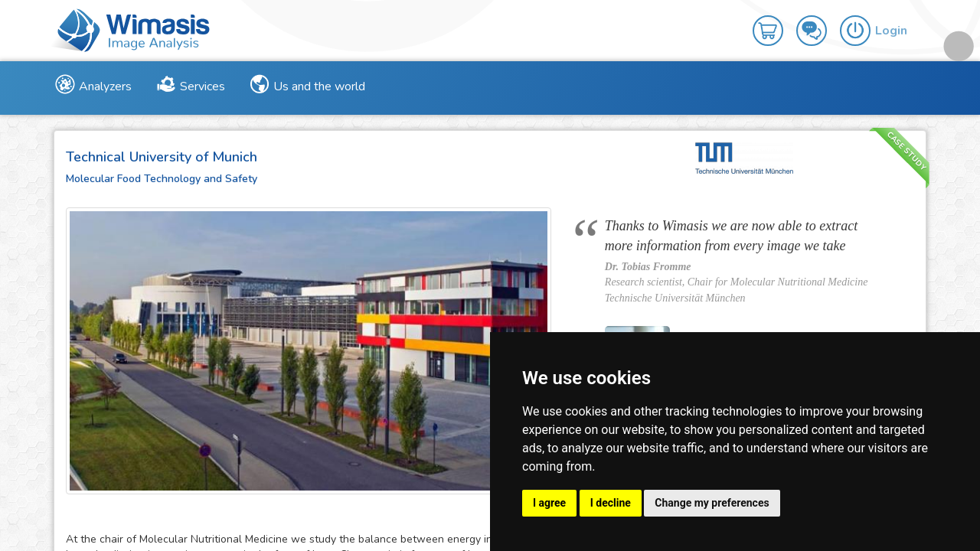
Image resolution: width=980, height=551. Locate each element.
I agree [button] (549, 503)
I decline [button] (611, 503)
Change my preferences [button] (712, 503)
